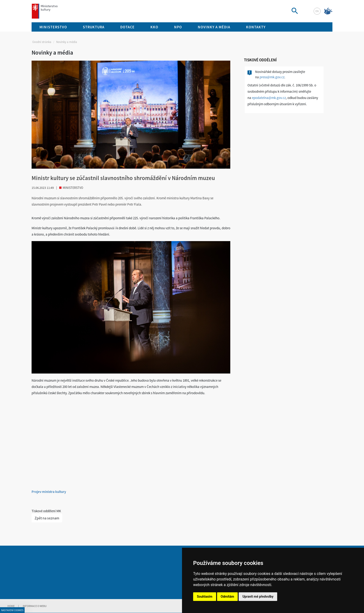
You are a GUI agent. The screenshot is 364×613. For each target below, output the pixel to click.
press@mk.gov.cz (272, 77)
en (317, 11)
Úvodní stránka (42, 42)
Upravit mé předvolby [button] (258, 597)
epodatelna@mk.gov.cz (269, 98)
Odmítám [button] (227, 597)
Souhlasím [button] (205, 597)
